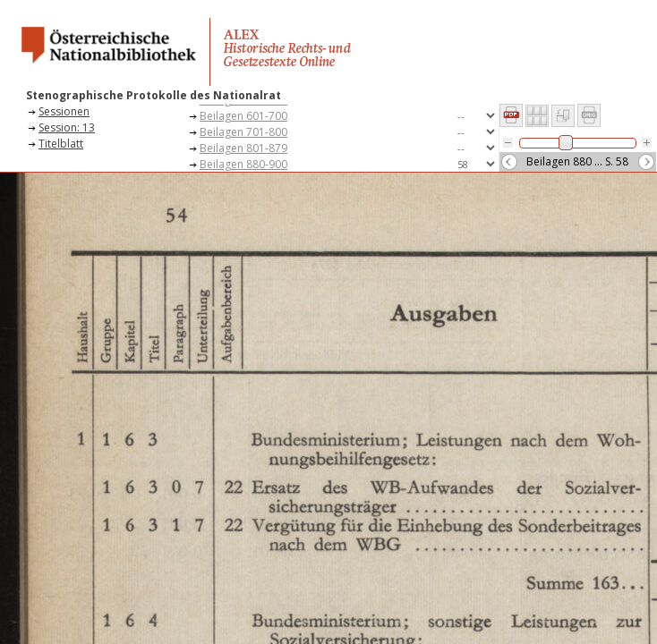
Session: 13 (67, 127)
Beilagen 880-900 (243, 164)
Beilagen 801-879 (243, 148)
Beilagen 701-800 (243, 132)
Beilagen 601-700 (243, 116)
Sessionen (64, 111)
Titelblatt (61, 144)
